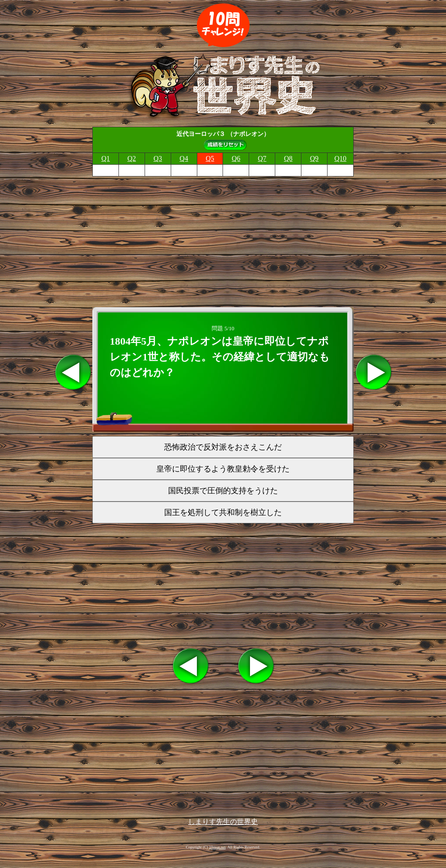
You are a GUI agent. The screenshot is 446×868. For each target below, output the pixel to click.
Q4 (184, 158)
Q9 (314, 158)
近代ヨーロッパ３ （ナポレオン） (223, 134)
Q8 (288, 158)
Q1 (106, 158)
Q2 (132, 158)
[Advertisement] (223, 239)
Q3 (158, 158)
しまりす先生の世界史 (223, 822)
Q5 (210, 158)
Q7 (262, 158)
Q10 (341, 158)
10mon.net (217, 847)
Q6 (236, 158)
